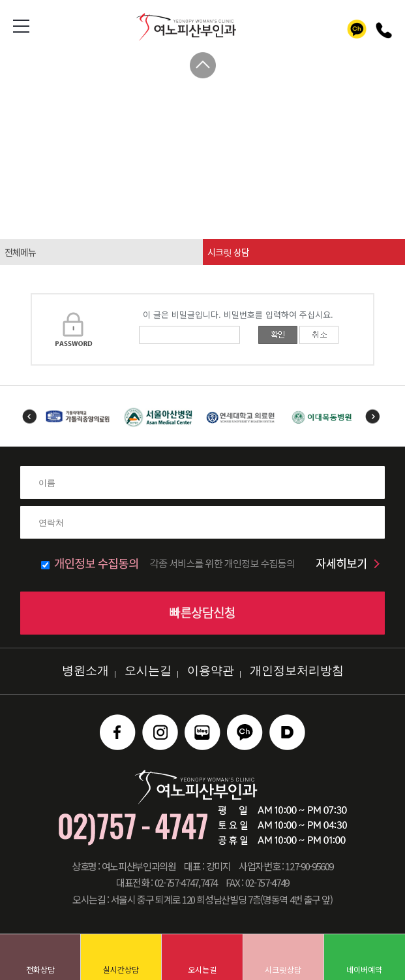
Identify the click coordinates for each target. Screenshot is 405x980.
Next (373, 416)
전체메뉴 (20, 252)
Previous (29, 416)
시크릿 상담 (228, 252)
